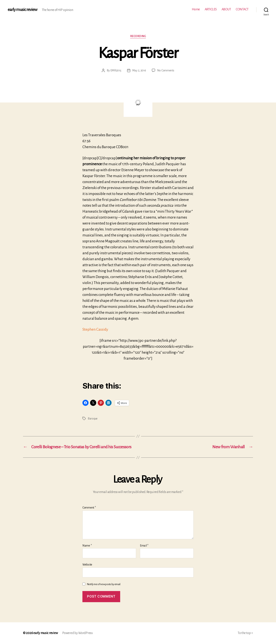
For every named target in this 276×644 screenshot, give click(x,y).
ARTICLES (211, 9)
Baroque (93, 419)
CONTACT (242, 9)
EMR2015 (116, 70)
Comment (89, 508)
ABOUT (226, 9)
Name (87, 546)
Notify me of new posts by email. (104, 584)
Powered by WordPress (78, 633)
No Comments (166, 70)
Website (87, 565)
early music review (22, 10)
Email (144, 546)
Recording (138, 36)
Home (196, 9)
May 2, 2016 (139, 70)
